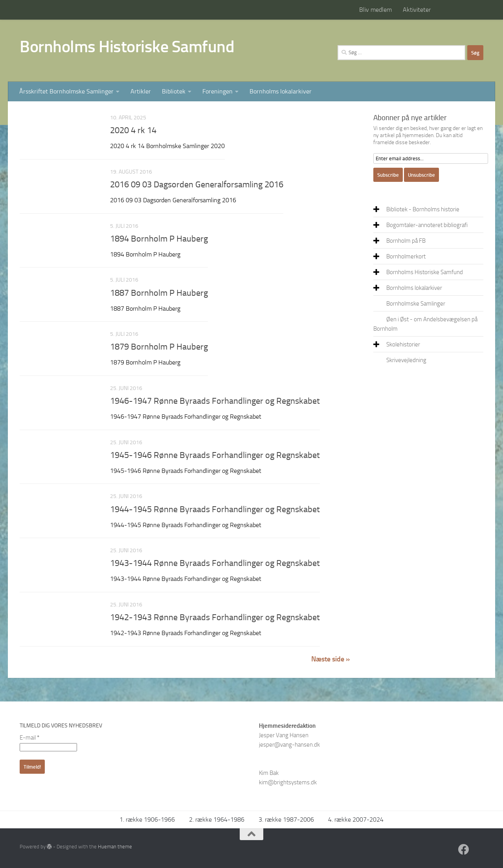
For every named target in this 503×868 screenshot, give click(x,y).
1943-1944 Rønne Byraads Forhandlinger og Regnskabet (215, 563)
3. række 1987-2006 (286, 819)
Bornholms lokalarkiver (281, 91)
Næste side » (330, 659)
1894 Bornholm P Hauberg (159, 239)
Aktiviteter (417, 10)
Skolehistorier (403, 344)
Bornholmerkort (406, 256)
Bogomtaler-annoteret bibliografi (427, 225)
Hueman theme (115, 847)
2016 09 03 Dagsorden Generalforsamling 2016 (197, 185)
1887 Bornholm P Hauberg (159, 293)
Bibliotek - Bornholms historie (423, 209)
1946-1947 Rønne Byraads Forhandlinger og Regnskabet (215, 401)
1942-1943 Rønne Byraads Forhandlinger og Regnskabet (215, 617)
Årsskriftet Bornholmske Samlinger (66, 91)
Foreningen (218, 91)
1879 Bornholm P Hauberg (159, 347)
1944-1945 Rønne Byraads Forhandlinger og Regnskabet (215, 509)
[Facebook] (464, 850)
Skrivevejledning (406, 360)
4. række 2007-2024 (356, 819)
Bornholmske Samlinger (416, 304)
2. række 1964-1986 (217, 819)
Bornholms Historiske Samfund (127, 47)
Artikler (141, 91)
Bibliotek (174, 91)
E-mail (29, 738)
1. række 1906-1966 (147, 819)
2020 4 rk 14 (133, 130)
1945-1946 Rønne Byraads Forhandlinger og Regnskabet (215, 455)
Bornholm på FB (406, 241)
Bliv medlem (375, 10)
